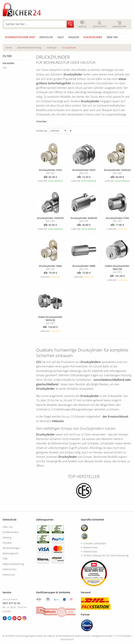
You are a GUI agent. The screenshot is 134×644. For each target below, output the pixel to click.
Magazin (74, 37)
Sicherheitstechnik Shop (20, 37)
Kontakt (7, 611)
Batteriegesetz (11, 553)
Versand (7, 543)
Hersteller (46, 37)
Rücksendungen (11, 548)
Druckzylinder (69, 48)
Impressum (9, 575)
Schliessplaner (93, 37)
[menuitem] (11, 48)
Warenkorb (119, 25)
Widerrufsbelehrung (13, 564)
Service (82, 25)
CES (5, 68)
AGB (5, 559)
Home (9, 48)
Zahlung (7, 537)
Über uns (112, 37)
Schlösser (52, 48)
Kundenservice (11, 532)
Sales (61, 37)
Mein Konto (99, 25)
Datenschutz (10, 569)
